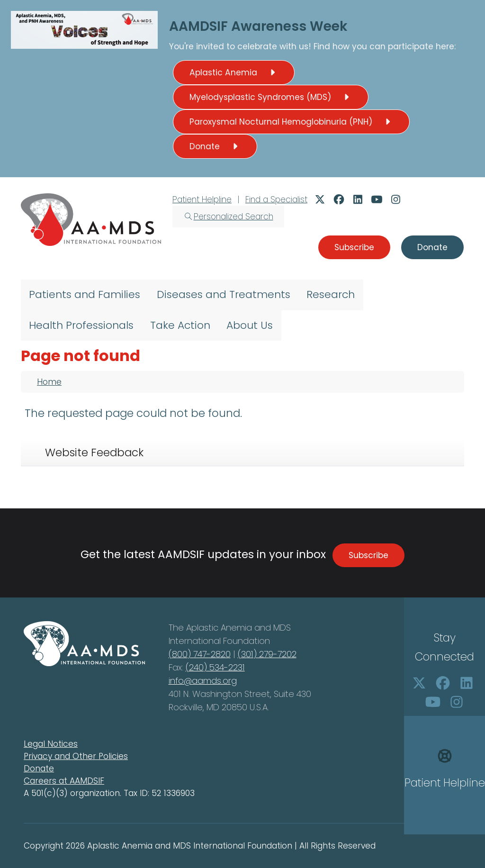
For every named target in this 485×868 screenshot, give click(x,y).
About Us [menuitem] (250, 325)
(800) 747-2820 (200, 654)
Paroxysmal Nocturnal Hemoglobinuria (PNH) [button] (291, 122)
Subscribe (368, 555)
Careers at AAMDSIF (64, 781)
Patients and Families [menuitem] (85, 294)
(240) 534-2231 (215, 667)
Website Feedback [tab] (94, 452)
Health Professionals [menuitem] (81, 325)
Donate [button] (215, 146)
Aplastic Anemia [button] (234, 72)
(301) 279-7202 (267, 654)
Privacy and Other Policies (76, 756)
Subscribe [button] (354, 247)
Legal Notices (51, 744)
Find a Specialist (276, 199)
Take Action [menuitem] (180, 325)
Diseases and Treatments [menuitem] (224, 294)
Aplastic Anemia (220, 628)
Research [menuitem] (331, 294)
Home (49, 382)
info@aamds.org (203, 681)
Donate (39, 769)
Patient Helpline (202, 199)
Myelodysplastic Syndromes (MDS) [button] (271, 97)
